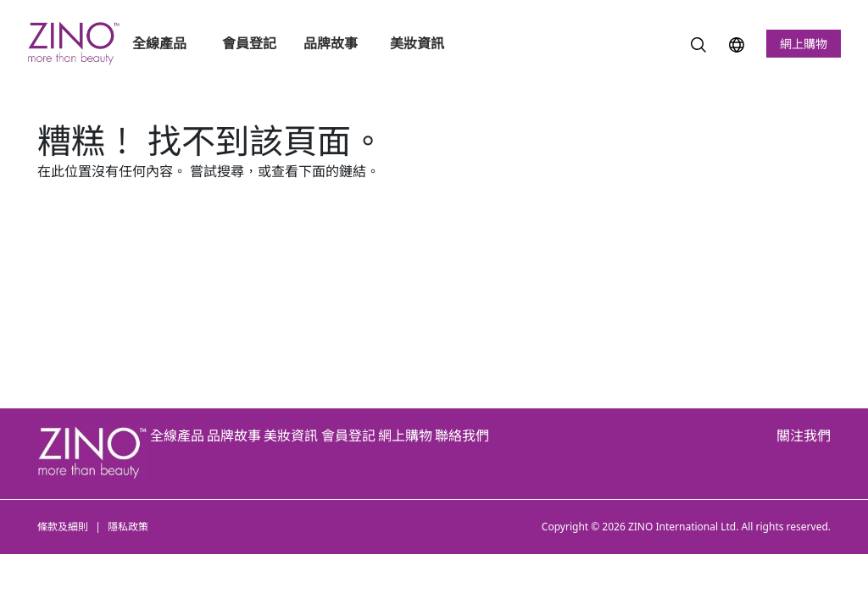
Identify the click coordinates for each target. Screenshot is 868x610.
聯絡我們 (462, 435)
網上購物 (804, 44)
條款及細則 (63, 527)
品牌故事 (331, 43)
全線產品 (161, 43)
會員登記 (249, 43)
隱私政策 (128, 527)
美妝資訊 (419, 43)
